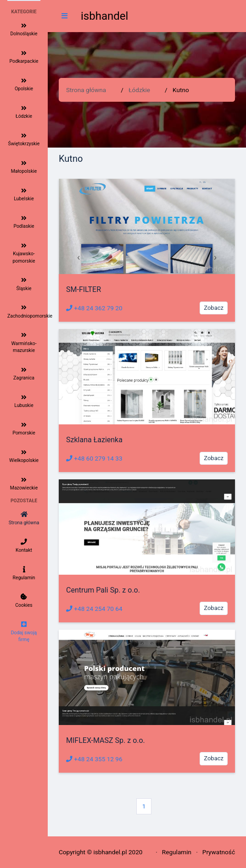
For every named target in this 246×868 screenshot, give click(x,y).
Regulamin (177, 852)
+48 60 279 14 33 (94, 458)
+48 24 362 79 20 (94, 308)
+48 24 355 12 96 (94, 759)
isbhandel (104, 16)
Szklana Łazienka (94, 440)
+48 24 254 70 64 (94, 609)
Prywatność (219, 852)
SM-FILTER (84, 289)
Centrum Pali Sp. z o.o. (103, 590)
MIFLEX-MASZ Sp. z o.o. (106, 740)
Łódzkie (139, 90)
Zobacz (214, 308)
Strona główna (86, 90)
